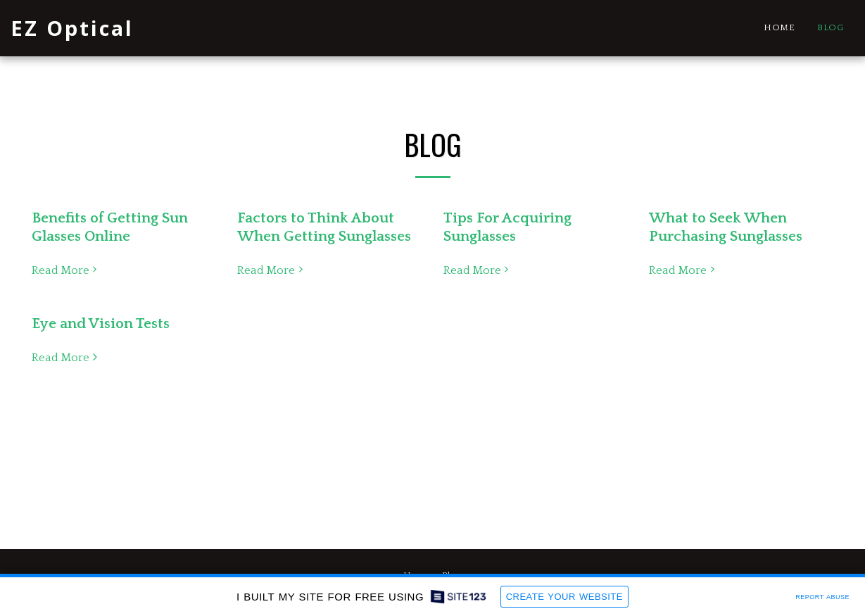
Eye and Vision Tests (101, 324)
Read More (67, 270)
